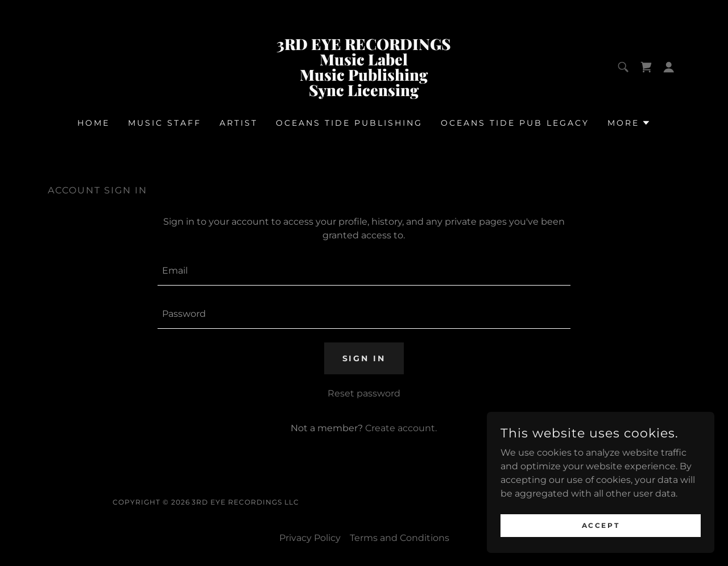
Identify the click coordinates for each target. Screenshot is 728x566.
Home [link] (94, 123)
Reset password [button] (364, 393)
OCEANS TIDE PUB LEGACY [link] (515, 123)
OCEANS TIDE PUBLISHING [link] (349, 123)
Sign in (364, 358)
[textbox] (364, 271)
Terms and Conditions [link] (400, 538)
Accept (601, 525)
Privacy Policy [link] (310, 538)
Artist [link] (239, 123)
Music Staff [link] (165, 123)
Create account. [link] (401, 428)
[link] (364, 93)
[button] (669, 67)
